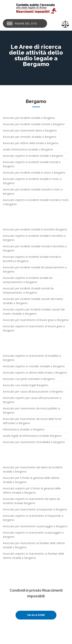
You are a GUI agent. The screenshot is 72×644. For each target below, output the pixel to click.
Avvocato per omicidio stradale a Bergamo (30, 137)
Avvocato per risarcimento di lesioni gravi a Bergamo (36, 320)
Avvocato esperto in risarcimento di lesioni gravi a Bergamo (34, 328)
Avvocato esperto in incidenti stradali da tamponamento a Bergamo (28, 280)
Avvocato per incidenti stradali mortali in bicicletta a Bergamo (35, 248)
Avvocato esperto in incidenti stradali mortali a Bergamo (32, 164)
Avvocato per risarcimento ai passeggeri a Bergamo (35, 526)
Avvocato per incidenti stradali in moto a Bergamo (34, 173)
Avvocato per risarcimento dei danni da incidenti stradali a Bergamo (33, 469)
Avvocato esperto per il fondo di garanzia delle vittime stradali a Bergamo (32, 490)
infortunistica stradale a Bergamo (24, 429)
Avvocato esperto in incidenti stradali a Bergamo (33, 156)
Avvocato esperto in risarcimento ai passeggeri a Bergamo (33, 535)
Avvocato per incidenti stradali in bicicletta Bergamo (35, 229)
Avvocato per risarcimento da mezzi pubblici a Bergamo (31, 410)
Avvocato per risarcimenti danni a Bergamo (30, 130)
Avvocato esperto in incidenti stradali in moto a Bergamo (32, 181)
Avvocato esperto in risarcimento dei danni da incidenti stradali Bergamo (31, 501)
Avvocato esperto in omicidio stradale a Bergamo (34, 366)
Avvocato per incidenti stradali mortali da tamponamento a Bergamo (28, 290)
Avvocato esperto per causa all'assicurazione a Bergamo (32, 400)
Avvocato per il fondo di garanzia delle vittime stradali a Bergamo (31, 480)
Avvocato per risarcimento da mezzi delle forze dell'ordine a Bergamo (32, 421)
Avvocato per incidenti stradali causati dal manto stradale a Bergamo (33, 301)
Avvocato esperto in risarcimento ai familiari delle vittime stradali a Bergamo (34, 556)
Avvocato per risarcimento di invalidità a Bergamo (34, 442)
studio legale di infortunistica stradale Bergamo (32, 436)
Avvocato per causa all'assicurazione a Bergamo (33, 391)
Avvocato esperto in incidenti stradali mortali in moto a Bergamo (36, 202)
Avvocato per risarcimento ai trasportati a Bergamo (35, 509)
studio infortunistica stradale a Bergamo (28, 149)
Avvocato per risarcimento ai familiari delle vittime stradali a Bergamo (34, 545)
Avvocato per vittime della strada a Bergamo (31, 143)
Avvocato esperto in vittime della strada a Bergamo (35, 373)
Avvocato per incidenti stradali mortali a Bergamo (34, 124)
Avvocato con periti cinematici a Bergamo (29, 379)
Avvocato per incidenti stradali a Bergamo (29, 118)
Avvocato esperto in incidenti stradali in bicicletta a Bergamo (34, 238)
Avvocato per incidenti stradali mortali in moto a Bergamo (33, 191)
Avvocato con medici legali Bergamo (26, 385)
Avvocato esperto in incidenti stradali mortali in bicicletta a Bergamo (32, 259)
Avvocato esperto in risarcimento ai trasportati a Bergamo (33, 518)
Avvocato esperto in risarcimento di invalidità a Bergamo (32, 358)
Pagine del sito (26, 23)
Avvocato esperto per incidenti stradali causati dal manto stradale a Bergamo (34, 311)
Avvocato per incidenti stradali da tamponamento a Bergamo (35, 269)
